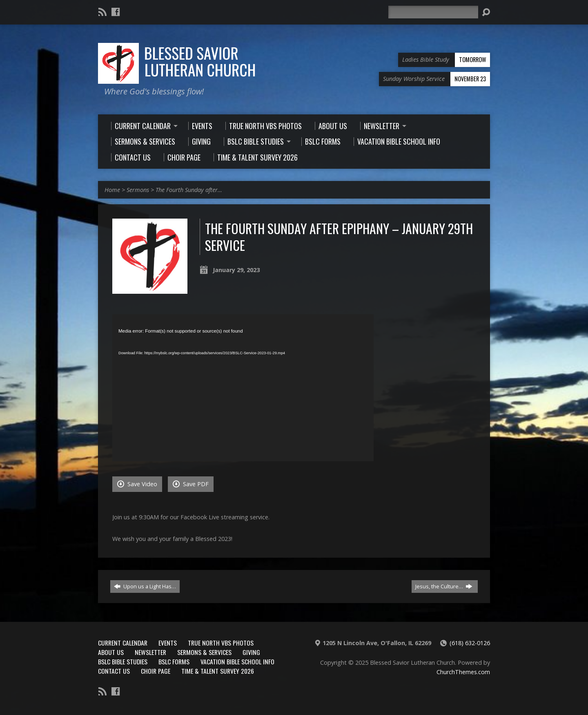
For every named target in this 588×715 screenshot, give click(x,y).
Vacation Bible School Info (237, 661)
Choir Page (156, 671)
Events (168, 643)
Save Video (137, 484)
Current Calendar (123, 643)
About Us (111, 652)
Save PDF (191, 484)
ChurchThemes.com (463, 672)
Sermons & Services (204, 652)
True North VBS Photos (221, 643)
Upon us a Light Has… (145, 586)
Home (112, 190)
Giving (251, 652)
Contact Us (114, 671)
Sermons (138, 190)
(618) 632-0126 (470, 643)
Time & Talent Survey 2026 (218, 671)
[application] (243, 388)
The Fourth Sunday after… (189, 190)
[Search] (433, 12)
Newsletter (150, 652)
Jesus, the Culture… (444, 586)
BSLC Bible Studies (123, 661)
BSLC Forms (174, 661)
